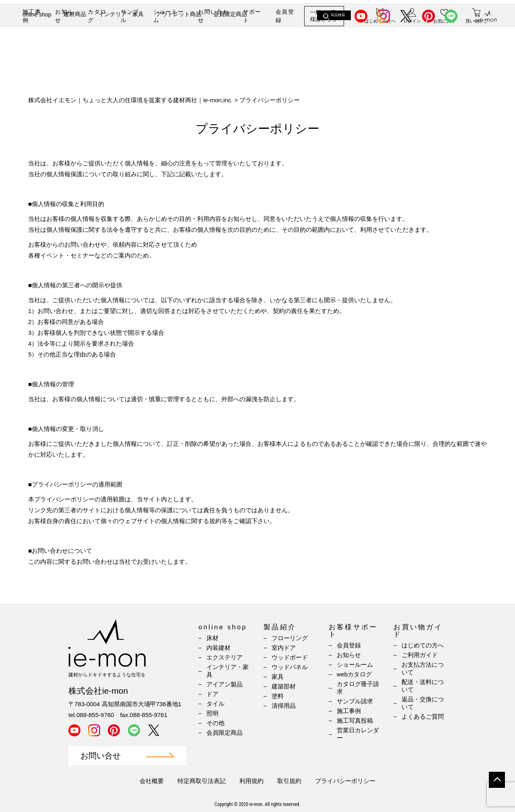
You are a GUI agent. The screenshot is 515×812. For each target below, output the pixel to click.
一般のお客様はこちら (323, 16)
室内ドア (284, 648)
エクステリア (225, 657)
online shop (37, 43)
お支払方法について (423, 668)
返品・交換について (423, 703)
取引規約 (289, 781)
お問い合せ (101, 756)
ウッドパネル (290, 667)
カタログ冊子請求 (358, 688)
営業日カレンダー (358, 734)
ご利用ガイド (420, 655)
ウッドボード (290, 657)
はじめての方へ (423, 645)
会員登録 (285, 16)
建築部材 (284, 686)
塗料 (278, 696)
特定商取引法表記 (202, 781)
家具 (278, 677)
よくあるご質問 (423, 716)
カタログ (97, 16)
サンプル (130, 16)
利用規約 (251, 781)
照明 (212, 713)
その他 (215, 723)
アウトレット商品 (179, 43)
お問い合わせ (213, 16)
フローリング (290, 638)
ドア (212, 694)
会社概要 (152, 781)
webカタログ (354, 674)
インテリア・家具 (121, 43)
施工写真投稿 (355, 720)
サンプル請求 (355, 701)
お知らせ (64, 16)
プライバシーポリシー (345, 781)
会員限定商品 (230, 43)
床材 (212, 638)
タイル (215, 704)
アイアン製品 (225, 684)
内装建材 (218, 648)
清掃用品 (284, 706)
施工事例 (32, 16)
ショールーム (169, 16)
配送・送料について (423, 686)
